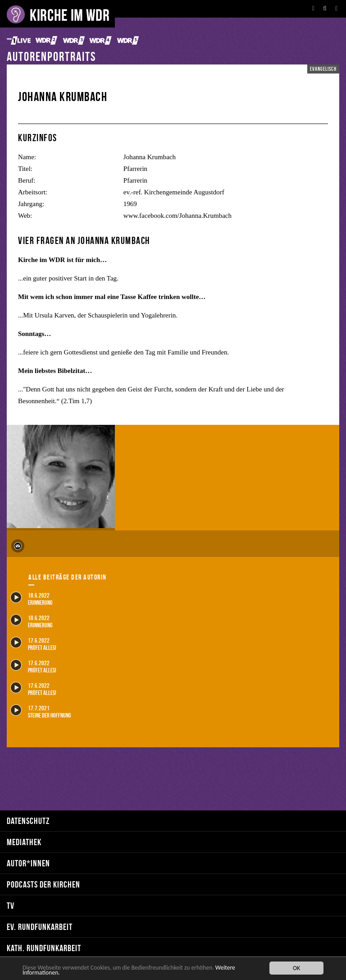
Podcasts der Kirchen (43, 884)
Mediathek (24, 842)
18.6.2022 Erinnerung (31, 599)
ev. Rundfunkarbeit (40, 927)
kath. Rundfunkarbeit (44, 948)
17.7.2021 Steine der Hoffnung (41, 711)
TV (11, 905)
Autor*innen (28, 863)
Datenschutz (28, 821)
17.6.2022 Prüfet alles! (33, 644)
